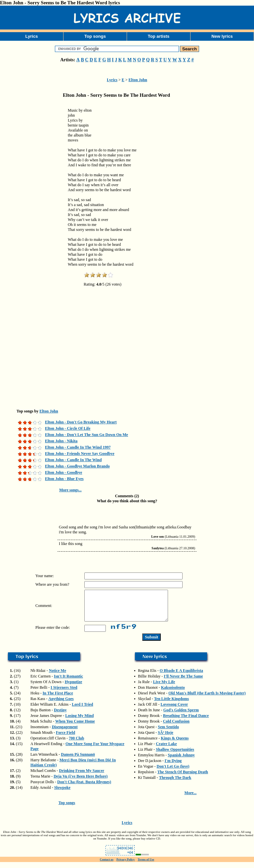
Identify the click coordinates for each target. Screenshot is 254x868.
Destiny (60, 716)
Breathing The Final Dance (186, 722)
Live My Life (164, 688)
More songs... (70, 490)
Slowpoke (62, 793)
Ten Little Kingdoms (172, 705)
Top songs (95, 36)
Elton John (138, 80)
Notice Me (58, 677)
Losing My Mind (79, 722)
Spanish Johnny (181, 761)
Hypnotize (74, 688)
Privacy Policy (126, 865)
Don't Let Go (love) (173, 772)
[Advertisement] (33, 207)
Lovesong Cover (174, 710)
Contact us (107, 865)
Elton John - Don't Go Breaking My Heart (81, 422)
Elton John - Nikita (61, 441)
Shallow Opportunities (175, 755)
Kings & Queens (175, 744)
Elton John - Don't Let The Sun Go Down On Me (86, 435)
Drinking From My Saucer (82, 777)
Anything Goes (61, 705)
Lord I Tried (82, 710)
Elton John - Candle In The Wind (73, 460)
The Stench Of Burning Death (183, 778)
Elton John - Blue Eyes (64, 479)
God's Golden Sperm (181, 716)
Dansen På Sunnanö (78, 760)
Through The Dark (175, 784)
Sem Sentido (168, 733)
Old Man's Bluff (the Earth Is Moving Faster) (207, 699)
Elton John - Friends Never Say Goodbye (80, 454)
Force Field (65, 738)
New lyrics (222, 36)
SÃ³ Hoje (166, 738)
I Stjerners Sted (64, 693)
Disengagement (65, 733)
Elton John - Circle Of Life (68, 428)
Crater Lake (166, 750)
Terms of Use (146, 865)
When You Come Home (75, 727)
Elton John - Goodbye (63, 472)
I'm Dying (173, 767)
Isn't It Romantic (68, 682)
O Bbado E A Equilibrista (181, 677)
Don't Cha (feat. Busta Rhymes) (84, 788)
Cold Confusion (176, 727)
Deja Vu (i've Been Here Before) (81, 782)
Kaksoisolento (173, 693)
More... (191, 799)
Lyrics (32, 36)
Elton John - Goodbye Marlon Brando (77, 466)
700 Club (76, 744)
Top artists (159, 36)
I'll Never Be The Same (183, 682)
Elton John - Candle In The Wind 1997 (78, 447)
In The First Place (58, 699)
